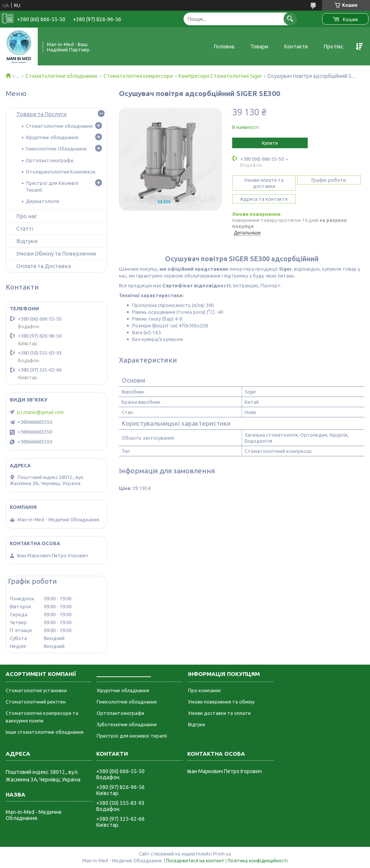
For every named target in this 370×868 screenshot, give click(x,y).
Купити (270, 143)
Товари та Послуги (41, 114)
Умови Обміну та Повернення (56, 253)
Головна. (225, 46)
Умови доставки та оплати (219, 713)
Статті (25, 229)
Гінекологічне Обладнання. (57, 149)
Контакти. (297, 46)
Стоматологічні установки (36, 690)
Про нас (27, 216)
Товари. (260, 46)
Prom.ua (222, 854)
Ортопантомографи (120, 713)
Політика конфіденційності (258, 861)
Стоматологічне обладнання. (62, 76)
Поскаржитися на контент (195, 861)
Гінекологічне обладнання (127, 702)
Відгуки (27, 241)
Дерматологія (42, 201)
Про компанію (204, 690)
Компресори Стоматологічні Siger (220, 76)
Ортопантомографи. (50, 160)
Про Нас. (334, 46)
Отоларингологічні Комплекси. (61, 172)
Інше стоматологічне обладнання (45, 732)
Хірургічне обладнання (123, 690)
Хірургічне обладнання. (52, 137)
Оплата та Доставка (44, 266)
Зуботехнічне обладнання (127, 724)
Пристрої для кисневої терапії (132, 736)
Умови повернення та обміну (221, 702)
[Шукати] (290, 19)
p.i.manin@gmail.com (40, 412)
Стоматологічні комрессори (138, 76)
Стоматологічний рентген (36, 702)
